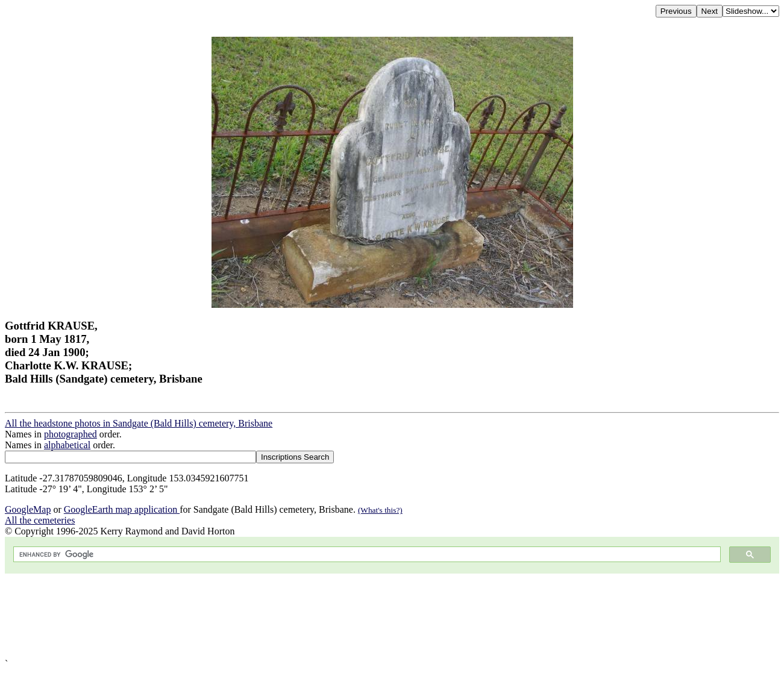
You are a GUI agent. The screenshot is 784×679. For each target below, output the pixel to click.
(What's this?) (380, 510)
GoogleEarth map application (122, 509)
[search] (366, 555)
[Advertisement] (366, 616)
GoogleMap (28, 509)
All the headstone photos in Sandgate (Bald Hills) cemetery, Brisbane (139, 423)
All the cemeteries (40, 520)
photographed (71, 434)
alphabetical (67, 445)
